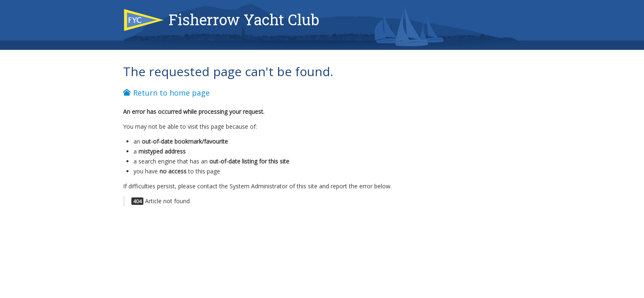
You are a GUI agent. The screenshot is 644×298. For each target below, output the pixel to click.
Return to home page (166, 93)
